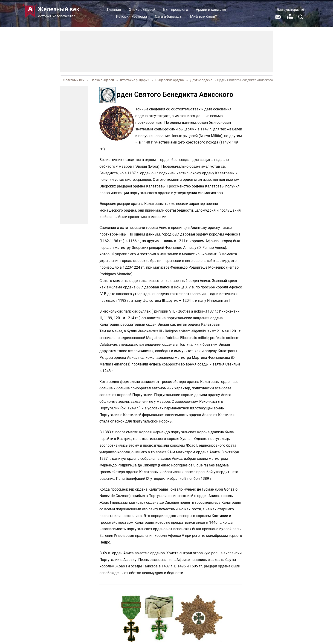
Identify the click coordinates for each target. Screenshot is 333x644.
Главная (114, 10)
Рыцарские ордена (170, 80)
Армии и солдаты (211, 10)
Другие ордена (201, 80)
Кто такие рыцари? (135, 80)
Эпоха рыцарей (142, 10)
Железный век (74, 80)
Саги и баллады (169, 16)
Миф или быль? (204, 16)
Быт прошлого (176, 10)
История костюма (132, 16)
